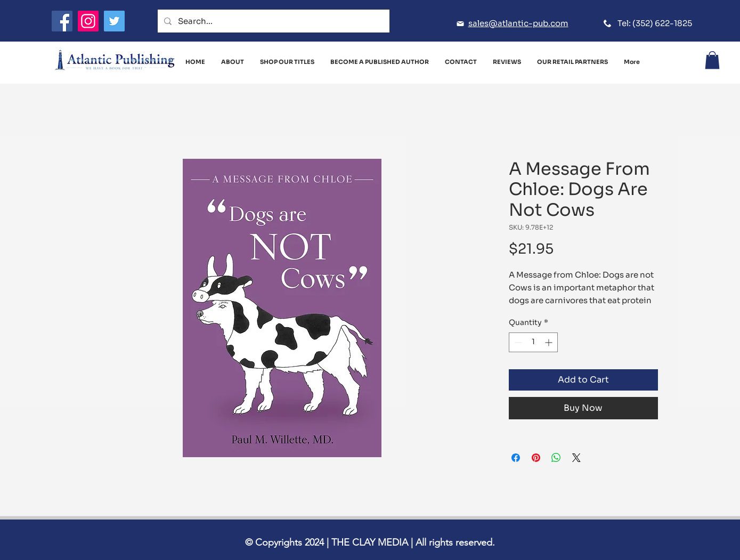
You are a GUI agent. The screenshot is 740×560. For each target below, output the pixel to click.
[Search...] (273, 21)
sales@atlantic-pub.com (518, 23)
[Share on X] (576, 458)
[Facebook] (62, 21)
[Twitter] (114, 21)
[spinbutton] (533, 342)
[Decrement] (517, 342)
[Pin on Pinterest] (536, 458)
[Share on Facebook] (516, 458)
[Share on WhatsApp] (556, 458)
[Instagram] (88, 21)
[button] (712, 60)
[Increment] (550, 342)
